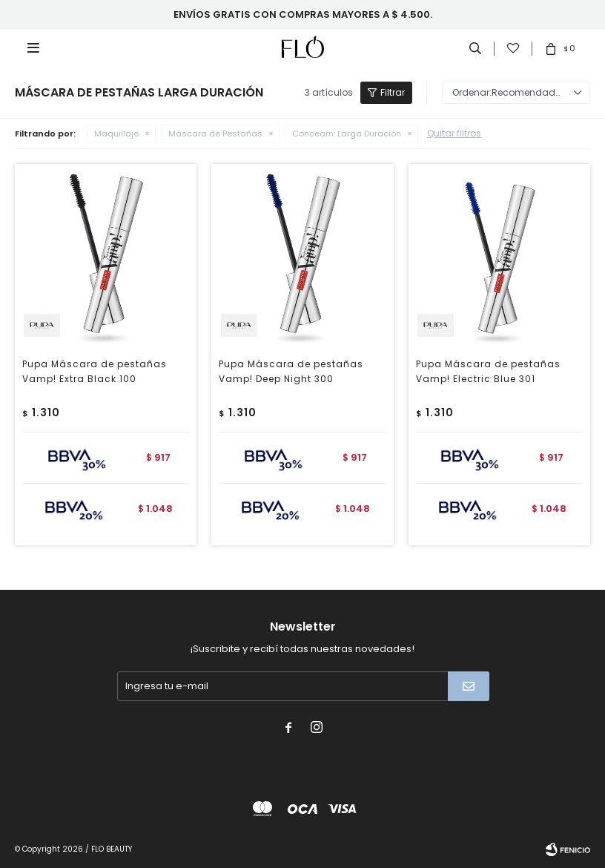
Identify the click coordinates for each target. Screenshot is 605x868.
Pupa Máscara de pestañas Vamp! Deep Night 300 (291, 371)
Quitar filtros (454, 133)
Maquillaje (116, 134)
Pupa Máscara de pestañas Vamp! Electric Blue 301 (488, 371)
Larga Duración (347, 134)
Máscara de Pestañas (215, 134)
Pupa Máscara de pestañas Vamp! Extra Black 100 (95, 371)
